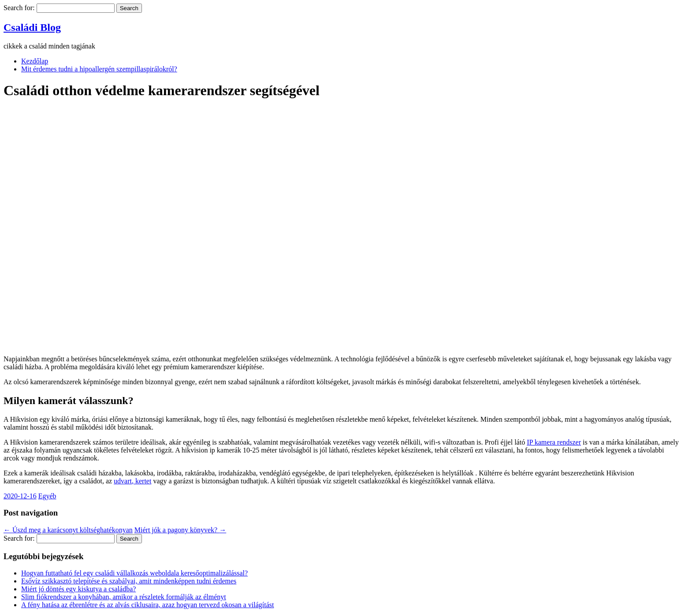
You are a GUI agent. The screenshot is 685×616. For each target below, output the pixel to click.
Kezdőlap (35, 61)
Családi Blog (32, 27)
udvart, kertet (132, 481)
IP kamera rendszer (554, 442)
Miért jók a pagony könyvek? (180, 530)
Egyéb (47, 496)
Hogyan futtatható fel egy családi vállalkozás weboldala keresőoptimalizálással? (134, 573)
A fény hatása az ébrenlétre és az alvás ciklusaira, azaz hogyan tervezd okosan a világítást (148, 605)
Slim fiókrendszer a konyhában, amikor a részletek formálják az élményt (124, 597)
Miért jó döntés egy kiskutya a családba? (78, 589)
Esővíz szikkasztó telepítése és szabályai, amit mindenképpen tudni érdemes (129, 581)
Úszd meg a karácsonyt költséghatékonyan (68, 530)
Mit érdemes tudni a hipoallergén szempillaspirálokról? (99, 69)
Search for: (19, 8)
